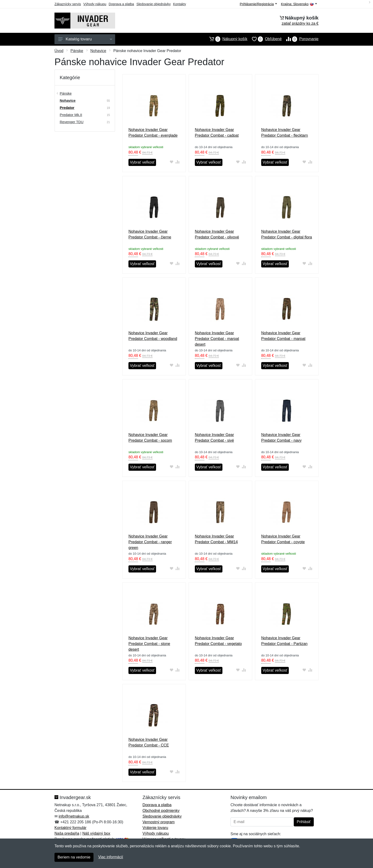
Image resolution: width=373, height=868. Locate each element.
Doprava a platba (121, 4)
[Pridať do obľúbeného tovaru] (172, 162)
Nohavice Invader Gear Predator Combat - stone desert (149, 644)
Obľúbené (265, 39)
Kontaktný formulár (70, 828)
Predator (67, 108)
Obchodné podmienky (161, 811)
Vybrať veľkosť (142, 162)
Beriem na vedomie (74, 857)
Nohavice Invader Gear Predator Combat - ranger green (150, 542)
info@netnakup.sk (74, 816)
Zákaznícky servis (68, 4)
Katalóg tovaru (85, 39)
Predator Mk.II (71, 115)
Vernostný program (159, 822)
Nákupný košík (226, 39)
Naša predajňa (67, 833)
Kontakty (179, 4)
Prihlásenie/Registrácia (258, 4)
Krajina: (299, 4)
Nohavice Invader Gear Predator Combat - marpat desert (217, 339)
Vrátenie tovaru (155, 828)
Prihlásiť (304, 822)
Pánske (77, 51)
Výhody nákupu (95, 4)
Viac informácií (111, 857)
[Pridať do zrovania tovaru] (178, 162)
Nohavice (98, 51)
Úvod (59, 51)
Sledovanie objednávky (153, 4)
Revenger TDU (72, 122)
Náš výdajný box (96, 833)
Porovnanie (300, 39)
